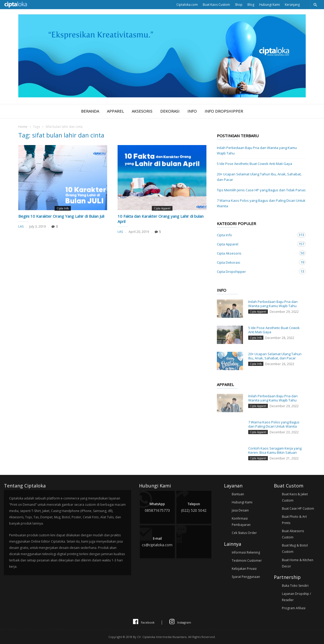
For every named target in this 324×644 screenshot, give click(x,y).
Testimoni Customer (247, 560)
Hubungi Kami (270, 5)
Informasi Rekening (246, 552)
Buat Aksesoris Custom (293, 534)
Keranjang (292, 5)
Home (23, 127)
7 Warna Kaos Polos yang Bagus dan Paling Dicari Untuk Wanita (261, 203)
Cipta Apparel (162, 208)
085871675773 (157, 507)
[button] (315, 5)
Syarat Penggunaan (246, 577)
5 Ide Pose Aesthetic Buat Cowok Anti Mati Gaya (254, 164)
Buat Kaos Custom (216, 5)
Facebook (144, 622)
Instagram (180, 622)
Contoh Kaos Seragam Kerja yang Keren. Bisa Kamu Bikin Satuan (275, 450)
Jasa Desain (240, 510)
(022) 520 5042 (194, 507)
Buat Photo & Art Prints (294, 520)
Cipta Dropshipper (256, 271)
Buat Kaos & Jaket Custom (295, 497)
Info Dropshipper (224, 111)
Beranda (90, 111)
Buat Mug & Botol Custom (295, 548)
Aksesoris (142, 111)
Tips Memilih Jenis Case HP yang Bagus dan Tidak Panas (261, 190)
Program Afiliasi (294, 608)
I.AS (21, 226)
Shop (239, 5)
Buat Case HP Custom (298, 508)
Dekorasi (170, 111)
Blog (251, 5)
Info (192, 111)
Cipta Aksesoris (256, 253)
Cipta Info (63, 208)
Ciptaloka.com (187, 5)
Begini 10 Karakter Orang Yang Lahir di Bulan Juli (61, 216)
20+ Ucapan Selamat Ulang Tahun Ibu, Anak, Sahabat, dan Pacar (259, 177)
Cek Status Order (244, 533)
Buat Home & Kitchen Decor (298, 563)
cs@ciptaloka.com (157, 541)
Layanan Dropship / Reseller (296, 597)
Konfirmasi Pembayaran (241, 522)
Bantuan (238, 494)
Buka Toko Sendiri (295, 586)
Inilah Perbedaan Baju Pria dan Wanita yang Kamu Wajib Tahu (257, 150)
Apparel (115, 111)
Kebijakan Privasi (244, 569)
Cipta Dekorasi (256, 262)
